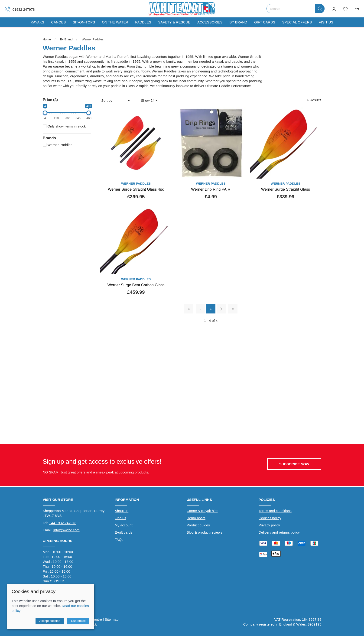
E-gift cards (123, 532)
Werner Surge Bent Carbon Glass (136, 285)
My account (124, 525)
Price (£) (50, 100)
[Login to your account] (334, 9)
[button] (345, 9)
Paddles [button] (143, 22)
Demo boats (196, 518)
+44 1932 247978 (63, 523)
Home (47, 39)
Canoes (58, 22)
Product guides (198, 525)
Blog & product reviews (204, 532)
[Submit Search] (320, 9)
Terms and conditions (275, 511)
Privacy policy (269, 525)
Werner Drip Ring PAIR (211, 189)
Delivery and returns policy (279, 532)
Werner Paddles (93, 39)
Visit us (326, 22)
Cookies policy (270, 518)
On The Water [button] (115, 22)
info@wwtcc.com (67, 530)
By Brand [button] (238, 22)
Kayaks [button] (37, 22)
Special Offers (297, 22)
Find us (120, 518)
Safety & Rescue (174, 22)
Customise (78, 621)
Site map (112, 619)
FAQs (119, 540)
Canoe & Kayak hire (202, 511)
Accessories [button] (210, 22)
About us (122, 511)
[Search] (296, 9)
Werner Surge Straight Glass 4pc (136, 189)
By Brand (66, 39)
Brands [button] (49, 138)
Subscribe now (294, 464)
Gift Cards (265, 22)
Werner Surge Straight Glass (286, 189)
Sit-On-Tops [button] (84, 22)
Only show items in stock (64, 126)
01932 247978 (20, 9)
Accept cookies (50, 621)
